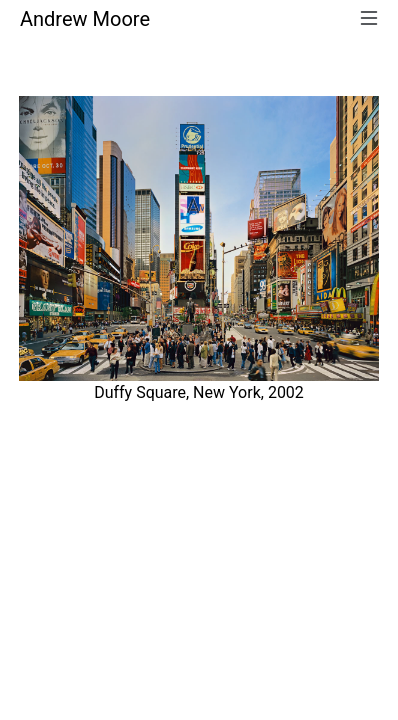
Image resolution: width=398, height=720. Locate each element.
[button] (46, 258)
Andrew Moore (85, 19)
